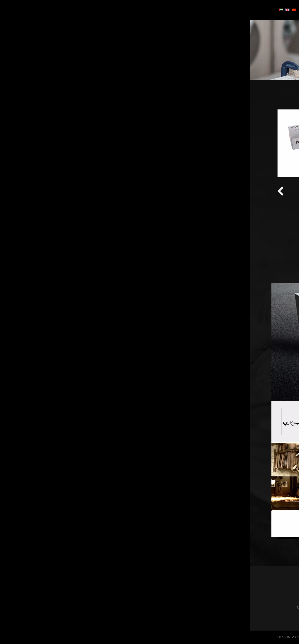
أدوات (140, 10)
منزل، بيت (188, 10)
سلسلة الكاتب (254, 145)
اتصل (58, 10)
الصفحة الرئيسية (180, 100)
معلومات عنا (112, 10)
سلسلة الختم (255, 134)
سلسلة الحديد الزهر (250, 122)
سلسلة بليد (256, 111)
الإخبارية (81, 10)
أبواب (162, 10)
